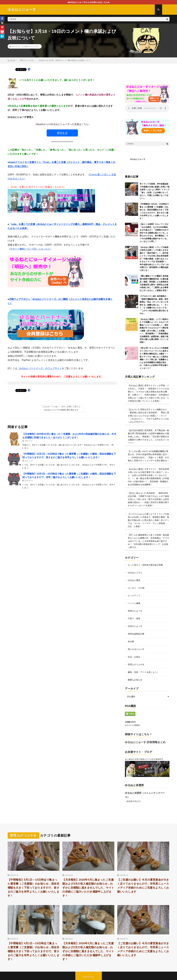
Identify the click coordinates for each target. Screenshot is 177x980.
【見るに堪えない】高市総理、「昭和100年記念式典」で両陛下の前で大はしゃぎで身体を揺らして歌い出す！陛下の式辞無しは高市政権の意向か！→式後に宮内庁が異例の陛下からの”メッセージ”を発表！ (148, 499)
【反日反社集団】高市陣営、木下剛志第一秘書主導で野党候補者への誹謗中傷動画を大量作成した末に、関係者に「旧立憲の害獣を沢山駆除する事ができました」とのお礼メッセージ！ (148, 437)
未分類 (131, 642)
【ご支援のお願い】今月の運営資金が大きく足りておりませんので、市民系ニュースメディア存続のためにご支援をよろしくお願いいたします (143, 886)
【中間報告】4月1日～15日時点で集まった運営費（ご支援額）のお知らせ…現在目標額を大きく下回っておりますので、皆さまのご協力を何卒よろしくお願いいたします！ (34, 951)
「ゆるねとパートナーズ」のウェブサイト (39, 368)
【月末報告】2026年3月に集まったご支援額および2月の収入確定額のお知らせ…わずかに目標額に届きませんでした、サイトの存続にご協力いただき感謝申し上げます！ (88, 951)
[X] (2, 23)
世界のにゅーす (135, 611)
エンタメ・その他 (136, 588)
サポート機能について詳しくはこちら (30, 249)
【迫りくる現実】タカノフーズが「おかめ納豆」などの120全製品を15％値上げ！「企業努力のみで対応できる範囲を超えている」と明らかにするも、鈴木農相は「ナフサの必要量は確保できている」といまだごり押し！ (154, 233)
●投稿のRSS (130, 722)
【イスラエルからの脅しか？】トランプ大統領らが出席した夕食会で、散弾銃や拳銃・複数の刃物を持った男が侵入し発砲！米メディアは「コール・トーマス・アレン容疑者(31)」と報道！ (148, 520)
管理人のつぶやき (31, 46)
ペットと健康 (134, 603)
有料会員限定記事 (136, 634)
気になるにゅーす (136, 649)
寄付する (62, 133)
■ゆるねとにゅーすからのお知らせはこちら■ (88, 2)
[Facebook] (2, 19)
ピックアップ (134, 596)
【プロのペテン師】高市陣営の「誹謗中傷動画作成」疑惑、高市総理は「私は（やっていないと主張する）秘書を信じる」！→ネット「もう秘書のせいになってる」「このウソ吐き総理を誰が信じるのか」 (154, 305)
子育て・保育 (134, 619)
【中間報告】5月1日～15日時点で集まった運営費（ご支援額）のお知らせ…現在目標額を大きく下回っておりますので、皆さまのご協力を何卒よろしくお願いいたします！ (34, 888)
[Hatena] (2, 36)
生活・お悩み (134, 657)
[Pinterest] (2, 27)
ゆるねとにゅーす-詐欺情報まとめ (145, 742)
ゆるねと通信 (134, 580)
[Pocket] (2, 32)
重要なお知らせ (135, 680)
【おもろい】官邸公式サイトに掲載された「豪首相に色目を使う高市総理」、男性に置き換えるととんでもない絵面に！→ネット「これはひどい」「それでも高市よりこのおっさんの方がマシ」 (148, 416)
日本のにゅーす (135, 626)
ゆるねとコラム (135, 573)
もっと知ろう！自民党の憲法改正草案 (145, 565)
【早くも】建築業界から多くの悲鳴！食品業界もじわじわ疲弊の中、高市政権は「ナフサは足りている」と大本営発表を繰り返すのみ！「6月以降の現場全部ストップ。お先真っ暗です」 (148, 541)
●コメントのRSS (132, 725)
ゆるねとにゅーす (138, 159)
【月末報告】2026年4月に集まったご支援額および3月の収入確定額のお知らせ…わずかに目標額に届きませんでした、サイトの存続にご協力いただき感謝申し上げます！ (88, 888)
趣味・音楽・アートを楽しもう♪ (143, 672)
